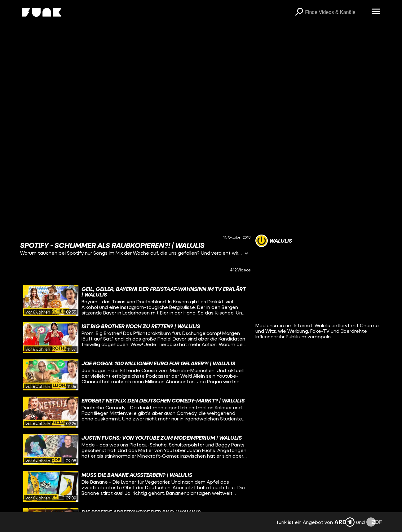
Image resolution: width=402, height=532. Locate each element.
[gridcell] (135, 301)
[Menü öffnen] (376, 12)
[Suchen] (299, 12)
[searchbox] (336, 12)
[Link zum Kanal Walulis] (274, 241)
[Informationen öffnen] (246, 254)
